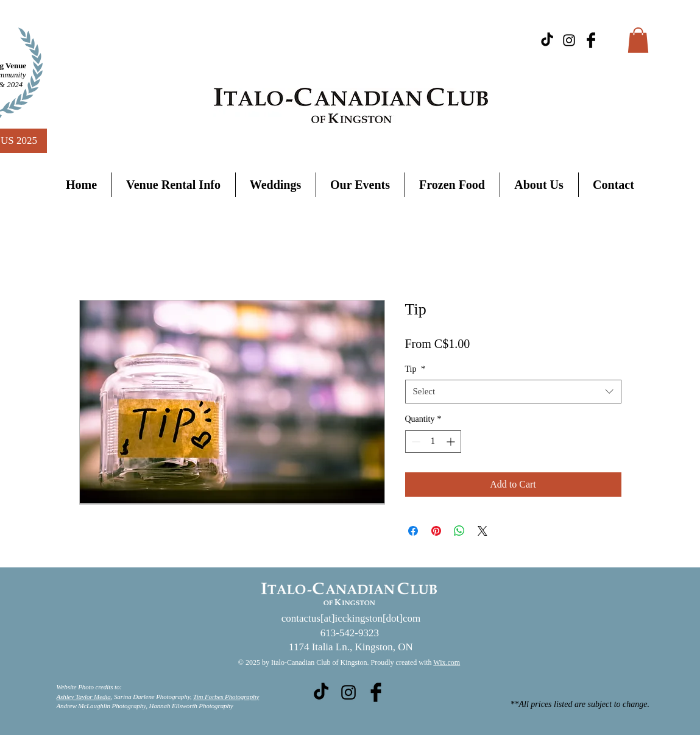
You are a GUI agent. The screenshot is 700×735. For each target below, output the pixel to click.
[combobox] (513, 392)
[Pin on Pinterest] (436, 531)
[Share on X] (483, 531)
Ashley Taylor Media (84, 697)
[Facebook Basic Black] (591, 40)
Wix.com (447, 662)
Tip (415, 369)
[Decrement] (415, 442)
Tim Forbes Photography (226, 697)
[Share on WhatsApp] (459, 531)
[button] (638, 40)
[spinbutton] (433, 442)
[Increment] (452, 442)
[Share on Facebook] (413, 531)
